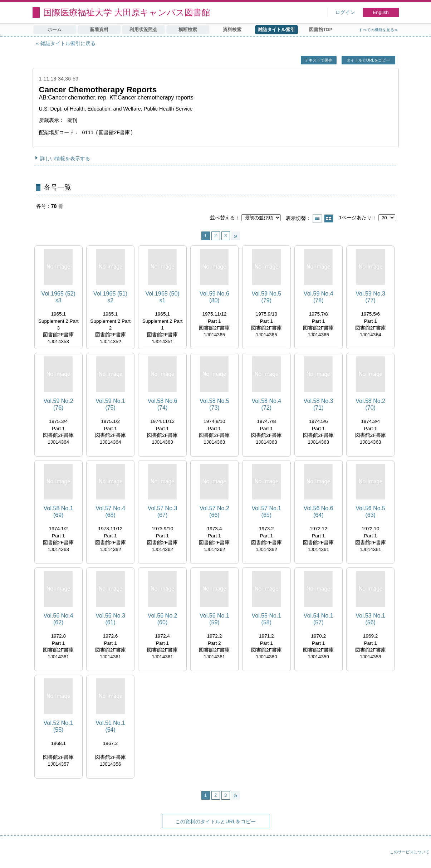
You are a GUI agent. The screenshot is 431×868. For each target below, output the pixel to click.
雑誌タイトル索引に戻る (68, 43)
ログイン (345, 12)
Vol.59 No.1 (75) (110, 404)
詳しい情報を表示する (65, 159)
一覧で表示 (317, 218)
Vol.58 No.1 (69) (58, 512)
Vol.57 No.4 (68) (110, 512)
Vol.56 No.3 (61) (110, 619)
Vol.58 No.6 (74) (163, 404)
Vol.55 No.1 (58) (266, 619)
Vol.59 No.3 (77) (370, 297)
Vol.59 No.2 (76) (58, 404)
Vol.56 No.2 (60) (163, 619)
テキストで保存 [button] (319, 60)
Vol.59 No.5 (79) (266, 297)
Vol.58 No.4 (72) (266, 404)
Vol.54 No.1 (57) (319, 619)
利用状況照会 (143, 30)
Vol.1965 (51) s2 (110, 297)
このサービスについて (410, 852)
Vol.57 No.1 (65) (266, 512)
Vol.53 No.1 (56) (370, 619)
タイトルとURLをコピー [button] (368, 60)
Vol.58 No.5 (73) (214, 404)
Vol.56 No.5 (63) (370, 512)
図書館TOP (321, 30)
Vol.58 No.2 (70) (370, 404)
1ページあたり (355, 218)
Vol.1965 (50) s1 (162, 297)
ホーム (55, 30)
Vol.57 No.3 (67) (163, 512)
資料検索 (232, 30)
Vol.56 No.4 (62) (58, 619)
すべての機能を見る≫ (378, 30)
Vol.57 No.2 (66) (214, 512)
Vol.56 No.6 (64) (319, 512)
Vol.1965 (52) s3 (58, 297)
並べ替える (222, 218)
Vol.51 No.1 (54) (110, 726)
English (381, 12)
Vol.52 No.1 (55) (58, 726)
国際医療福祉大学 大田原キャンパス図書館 (127, 12)
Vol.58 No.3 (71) (319, 404)
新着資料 (99, 30)
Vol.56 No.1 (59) (214, 619)
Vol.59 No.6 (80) (214, 297)
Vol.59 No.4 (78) (319, 297)
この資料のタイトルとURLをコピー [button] (215, 821)
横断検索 (188, 30)
